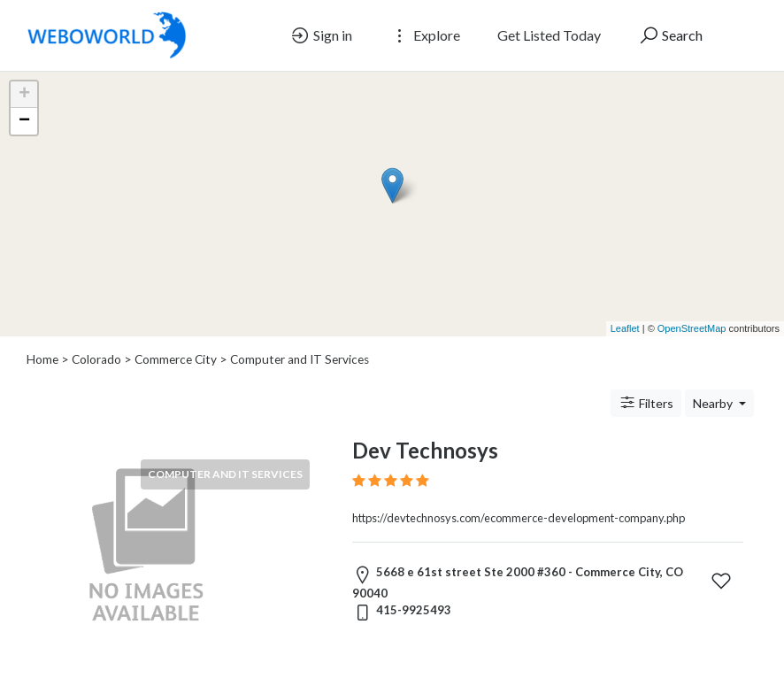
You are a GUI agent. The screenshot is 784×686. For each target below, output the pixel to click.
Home (42, 359)
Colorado (96, 359)
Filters (646, 403)
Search (670, 35)
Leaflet (625, 328)
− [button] (24, 121)
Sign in (321, 35)
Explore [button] (425, 35)
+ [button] (24, 95)
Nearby (714, 403)
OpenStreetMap (692, 328)
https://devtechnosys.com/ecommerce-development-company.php (519, 518)
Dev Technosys (425, 450)
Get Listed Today (549, 35)
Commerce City (176, 359)
